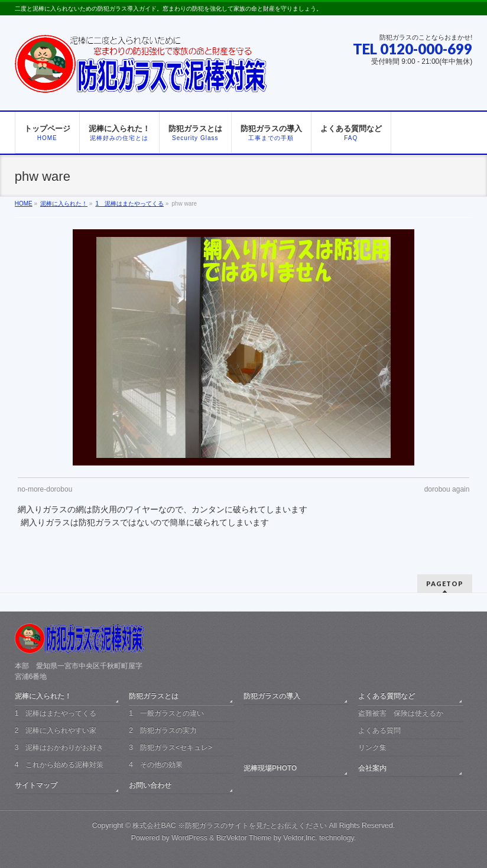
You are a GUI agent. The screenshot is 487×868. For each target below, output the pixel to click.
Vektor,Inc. (300, 838)
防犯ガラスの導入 (272, 696)
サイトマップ (36, 785)
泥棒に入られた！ (43, 696)
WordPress (189, 838)
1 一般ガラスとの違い (166, 713)
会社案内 (372, 768)
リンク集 (372, 747)
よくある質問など (387, 696)
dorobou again (447, 489)
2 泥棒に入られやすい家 (56, 730)
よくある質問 (379, 730)
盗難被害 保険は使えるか (401, 713)
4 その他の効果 (156, 765)
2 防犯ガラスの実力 (163, 730)
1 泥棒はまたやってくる (56, 713)
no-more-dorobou (45, 489)
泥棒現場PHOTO (270, 768)
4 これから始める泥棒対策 (59, 765)
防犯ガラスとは (154, 696)
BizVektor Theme (244, 838)
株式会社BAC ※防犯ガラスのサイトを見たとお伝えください (230, 825)
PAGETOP (445, 583)
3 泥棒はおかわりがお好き (59, 747)
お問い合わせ (150, 785)
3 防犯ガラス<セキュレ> (171, 747)
